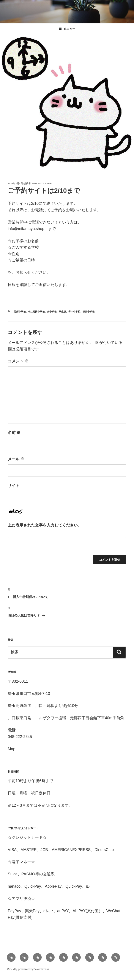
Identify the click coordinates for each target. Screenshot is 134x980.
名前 (14, 433)
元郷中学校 (20, 312)
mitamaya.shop (42, 183)
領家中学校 (89, 312)
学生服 (62, 312)
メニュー (67, 29)
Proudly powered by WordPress (28, 969)
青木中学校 (74, 312)
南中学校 (52, 312)
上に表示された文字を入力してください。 (45, 525)
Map (12, 749)
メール (16, 459)
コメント (18, 361)
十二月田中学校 (36, 312)
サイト (14, 486)
